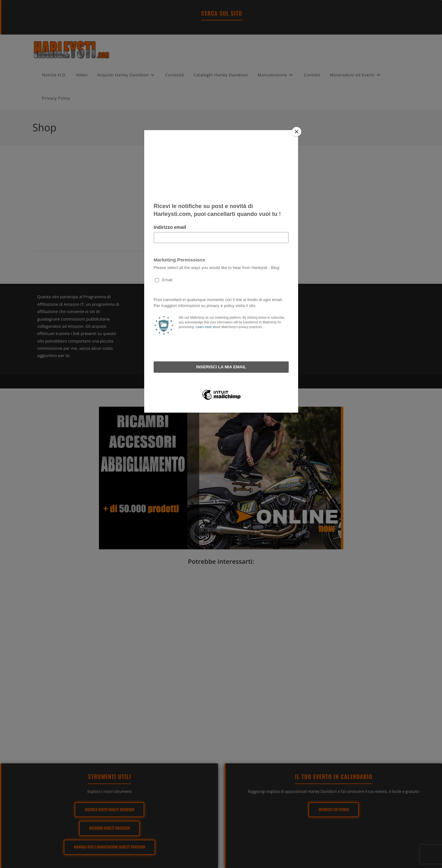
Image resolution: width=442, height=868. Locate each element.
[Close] (297, 132)
